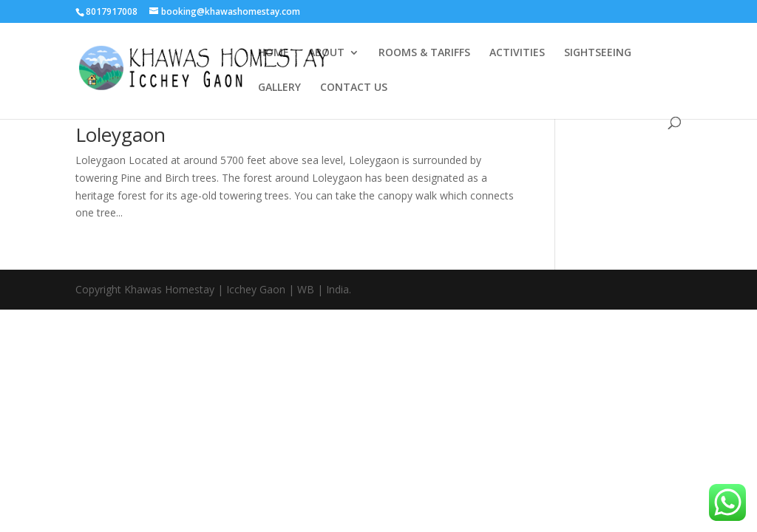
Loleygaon (120, 134)
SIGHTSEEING (598, 53)
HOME (274, 53)
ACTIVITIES (517, 53)
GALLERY (279, 88)
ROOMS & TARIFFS (424, 53)
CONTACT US (354, 88)
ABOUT (326, 53)
